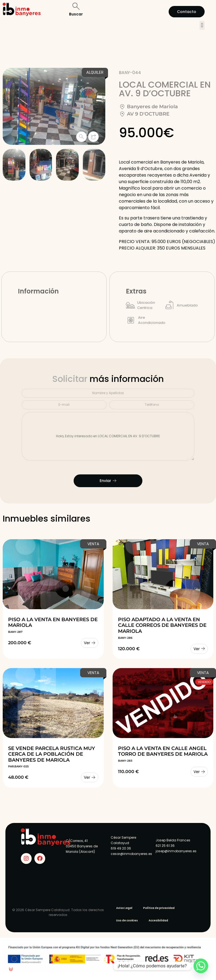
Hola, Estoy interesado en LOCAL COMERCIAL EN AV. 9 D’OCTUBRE (108, 436)
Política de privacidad (159, 908)
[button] (202, 25)
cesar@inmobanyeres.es (131, 854)
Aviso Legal (124, 908)
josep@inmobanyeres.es (176, 851)
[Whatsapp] (201, 966)
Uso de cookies (127, 920)
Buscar (76, 14)
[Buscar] (76, 6)
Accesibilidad (158, 920)
